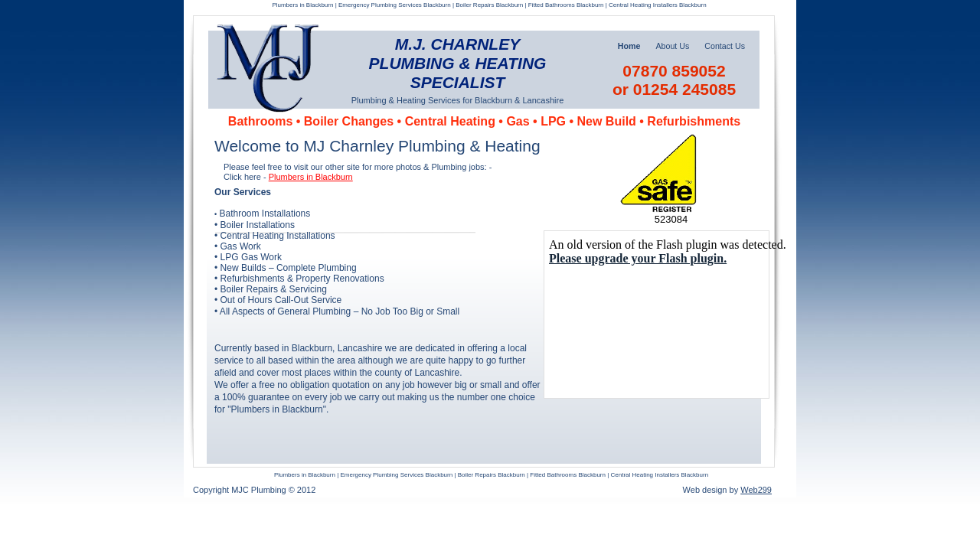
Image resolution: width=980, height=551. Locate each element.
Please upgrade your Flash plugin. (638, 258)
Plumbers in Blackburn (311, 177)
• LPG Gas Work (248, 257)
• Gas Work (238, 246)
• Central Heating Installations (275, 236)
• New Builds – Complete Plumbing (286, 268)
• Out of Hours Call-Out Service (278, 300)
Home (629, 46)
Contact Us (725, 46)
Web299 (756, 490)
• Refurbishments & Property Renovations (299, 279)
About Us (672, 46)
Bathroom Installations (265, 214)
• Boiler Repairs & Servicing (271, 289)
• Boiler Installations (255, 225)
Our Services (243, 192)
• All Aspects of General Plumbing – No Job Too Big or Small (337, 311)
